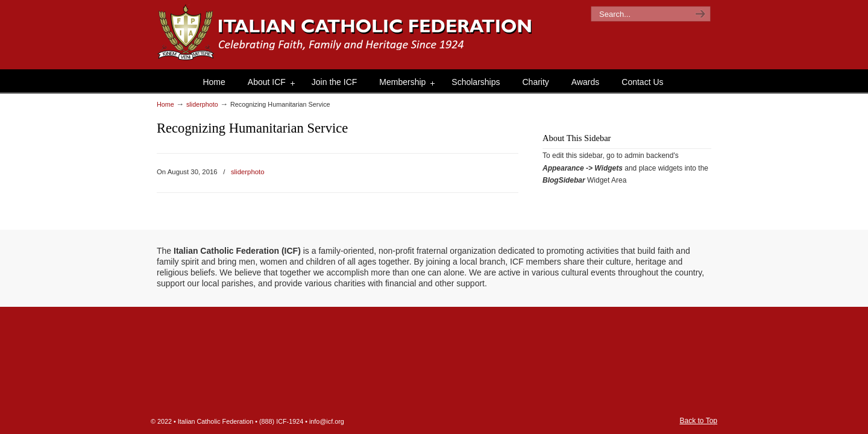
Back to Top (699, 421)
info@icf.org (327, 421)
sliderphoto (202, 104)
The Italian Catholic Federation (346, 33)
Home (165, 104)
